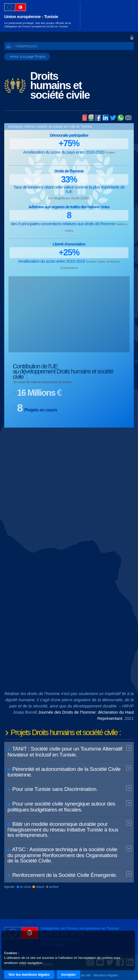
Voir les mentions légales (29, 975)
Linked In (105, 118)
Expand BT (129, 748)
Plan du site (82, 975)
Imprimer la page (84, 118)
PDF (91, 118)
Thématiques (26, 46)
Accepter (69, 975)
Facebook (98, 118)
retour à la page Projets (28, 57)
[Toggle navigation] (126, 16)
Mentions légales (106, 975)
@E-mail (128, 118)
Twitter (113, 118)
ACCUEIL (9, 47)
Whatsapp (121, 118)
